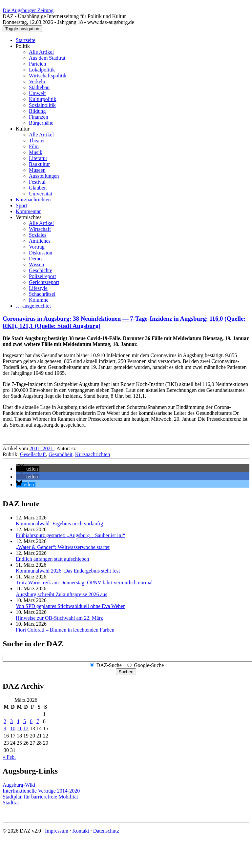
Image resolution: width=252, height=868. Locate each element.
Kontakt (81, 831)
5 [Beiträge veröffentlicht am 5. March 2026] (25, 721)
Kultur (23, 129)
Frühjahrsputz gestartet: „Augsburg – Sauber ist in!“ (71, 535)
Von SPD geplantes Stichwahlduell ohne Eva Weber (70, 606)
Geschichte (41, 270)
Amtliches (40, 241)
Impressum (57, 831)
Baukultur (39, 164)
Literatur (38, 158)
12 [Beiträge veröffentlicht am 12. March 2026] (26, 728)
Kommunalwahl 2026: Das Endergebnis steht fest (68, 571)
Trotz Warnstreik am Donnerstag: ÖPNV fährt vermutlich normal (84, 583)
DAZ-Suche (109, 665)
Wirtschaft (40, 229)
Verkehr (37, 81)
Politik (23, 46)
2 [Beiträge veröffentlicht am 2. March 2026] (5, 721)
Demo (35, 259)
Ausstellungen (44, 176)
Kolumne (39, 300)
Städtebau (39, 87)
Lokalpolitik (42, 70)
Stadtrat (11, 803)
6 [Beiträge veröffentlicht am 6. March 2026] (31, 721)
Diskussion (41, 253)
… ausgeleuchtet (33, 306)
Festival (37, 182)
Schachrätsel (42, 294)
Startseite (26, 40)
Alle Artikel (41, 52)
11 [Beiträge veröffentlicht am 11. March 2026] (19, 728)
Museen (37, 170)
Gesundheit (61, 454)
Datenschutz (106, 831)
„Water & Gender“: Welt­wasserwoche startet (63, 547)
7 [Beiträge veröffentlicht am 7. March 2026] (38, 721)
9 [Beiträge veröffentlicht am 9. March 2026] (5, 728)
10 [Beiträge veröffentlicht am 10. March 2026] (13, 728)
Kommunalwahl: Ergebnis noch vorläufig (59, 524)
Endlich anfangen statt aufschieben (52, 559)
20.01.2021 (42, 448)
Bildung (37, 111)
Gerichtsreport (44, 282)
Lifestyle (38, 288)
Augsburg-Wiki (19, 785)
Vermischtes (29, 217)
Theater (37, 141)
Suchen (126, 672)
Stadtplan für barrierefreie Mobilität (40, 797)
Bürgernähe (41, 123)
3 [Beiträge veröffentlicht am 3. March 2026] (11, 721)
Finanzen (39, 117)
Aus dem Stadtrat (47, 58)
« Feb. (9, 757)
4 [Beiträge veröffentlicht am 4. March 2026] (18, 721)
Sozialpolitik (42, 105)
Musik (36, 152)
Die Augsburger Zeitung (28, 10)
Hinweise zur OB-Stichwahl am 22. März (59, 618)
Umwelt (37, 93)
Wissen (36, 264)
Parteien (37, 64)
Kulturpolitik (43, 99)
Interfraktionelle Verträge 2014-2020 (41, 791)
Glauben (38, 188)
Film (34, 146)
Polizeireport (42, 276)
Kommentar (28, 211)
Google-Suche (149, 665)
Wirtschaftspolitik (48, 76)
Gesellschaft (33, 454)
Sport (21, 205)
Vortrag (37, 247)
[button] (28, 469)
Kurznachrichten (33, 200)
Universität (41, 194)
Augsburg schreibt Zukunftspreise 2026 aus (62, 594)
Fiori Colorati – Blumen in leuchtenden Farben (65, 630)
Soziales (38, 235)
